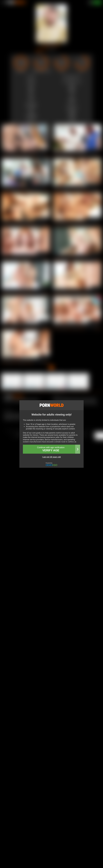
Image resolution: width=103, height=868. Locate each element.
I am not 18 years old (51, 457)
